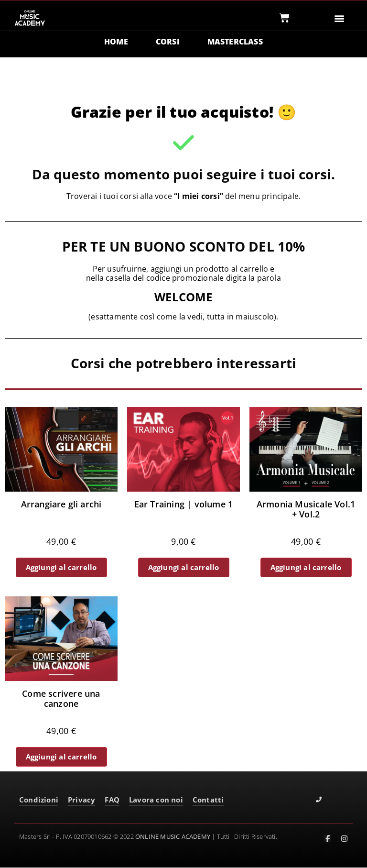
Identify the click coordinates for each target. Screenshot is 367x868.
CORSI (168, 42)
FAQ (112, 800)
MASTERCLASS (235, 42)
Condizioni (39, 800)
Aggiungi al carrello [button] (61, 568)
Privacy (81, 800)
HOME (116, 42)
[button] (340, 18)
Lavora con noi (156, 800)
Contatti (208, 800)
